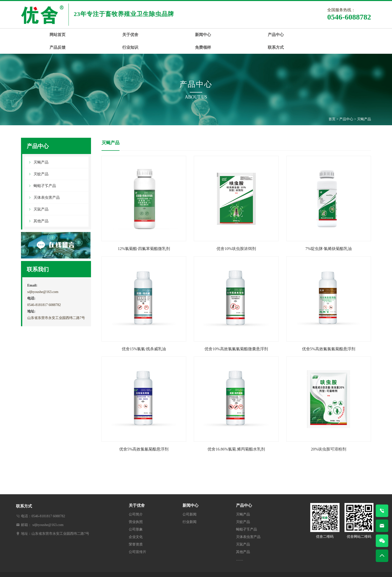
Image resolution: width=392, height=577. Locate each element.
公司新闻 (189, 501)
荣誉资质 (136, 531)
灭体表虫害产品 (47, 184)
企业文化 (136, 524)
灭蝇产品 (364, 106)
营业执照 (136, 509)
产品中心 (174, 35)
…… (239, 546)
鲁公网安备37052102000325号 (268, 568)
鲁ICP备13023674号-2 (225, 568)
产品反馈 (218, 35)
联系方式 (349, 35)
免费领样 (305, 35)
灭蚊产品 (41, 161)
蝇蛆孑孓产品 (45, 173)
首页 (332, 106)
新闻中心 (130, 35)
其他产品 (41, 208)
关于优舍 (87, 35)
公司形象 (136, 516)
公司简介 (136, 501)
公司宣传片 (137, 539)
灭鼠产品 (41, 196)
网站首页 (43, 35)
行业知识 (262, 35)
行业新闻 (189, 509)
